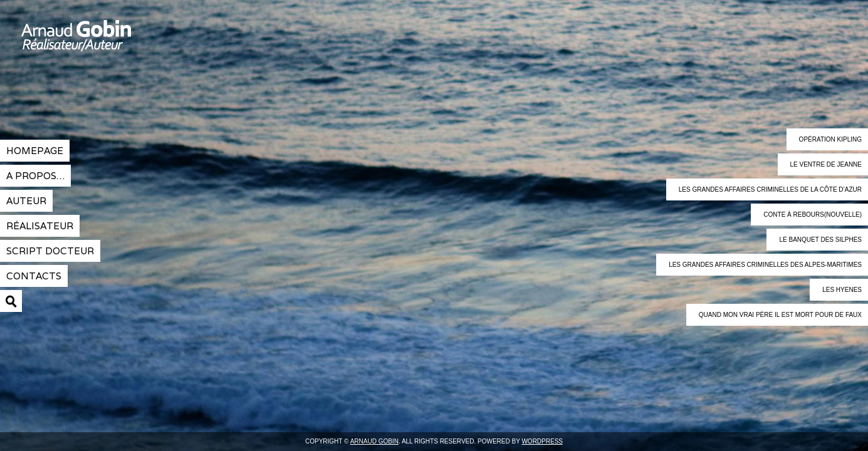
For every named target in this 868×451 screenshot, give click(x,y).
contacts (34, 276)
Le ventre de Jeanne (826, 164)
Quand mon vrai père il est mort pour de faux (780, 315)
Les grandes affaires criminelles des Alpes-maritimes (765, 265)
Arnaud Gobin (122, 44)
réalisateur (40, 226)
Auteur (26, 201)
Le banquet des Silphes (820, 240)
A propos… (35, 176)
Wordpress (542, 441)
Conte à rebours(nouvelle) (813, 215)
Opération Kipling (830, 139)
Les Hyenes (842, 290)
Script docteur (50, 251)
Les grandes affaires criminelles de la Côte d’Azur (770, 189)
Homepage (35, 151)
